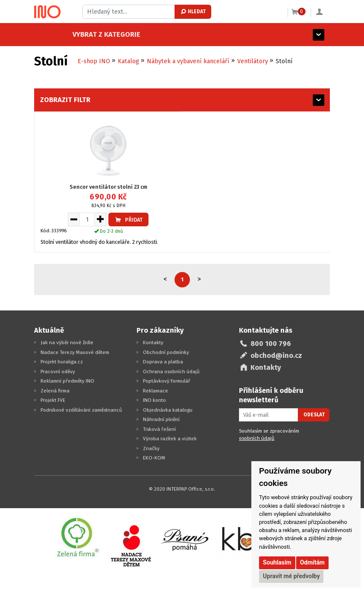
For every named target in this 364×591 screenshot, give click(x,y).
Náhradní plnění (161, 419)
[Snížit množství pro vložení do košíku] (74, 219)
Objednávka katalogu (168, 410)
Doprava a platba (163, 362)
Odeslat (314, 415)
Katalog (128, 61)
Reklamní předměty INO (67, 381)
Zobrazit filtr (65, 100)
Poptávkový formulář (167, 381)
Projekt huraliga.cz (62, 362)
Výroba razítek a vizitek (170, 439)
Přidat (128, 220)
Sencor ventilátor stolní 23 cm (108, 187)
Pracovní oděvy (58, 372)
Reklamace (156, 391)
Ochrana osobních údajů (171, 372)
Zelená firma (55, 391)
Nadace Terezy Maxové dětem (75, 352)
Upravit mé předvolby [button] (291, 576)
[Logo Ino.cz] (47, 12)
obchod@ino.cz (276, 355)
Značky (151, 448)
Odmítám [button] (312, 562)
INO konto (154, 400)
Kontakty (153, 342)
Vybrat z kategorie (68, 34)
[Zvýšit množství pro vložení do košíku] (100, 219)
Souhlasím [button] (277, 562)
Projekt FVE (53, 400)
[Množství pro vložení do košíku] (87, 219)
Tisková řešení (159, 429)
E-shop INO (94, 61)
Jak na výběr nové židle (67, 342)
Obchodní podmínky (166, 352)
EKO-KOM (154, 458)
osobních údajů (257, 438)
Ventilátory (253, 61)
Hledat (193, 12)
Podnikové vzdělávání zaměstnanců (81, 410)
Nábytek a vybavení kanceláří (188, 61)
